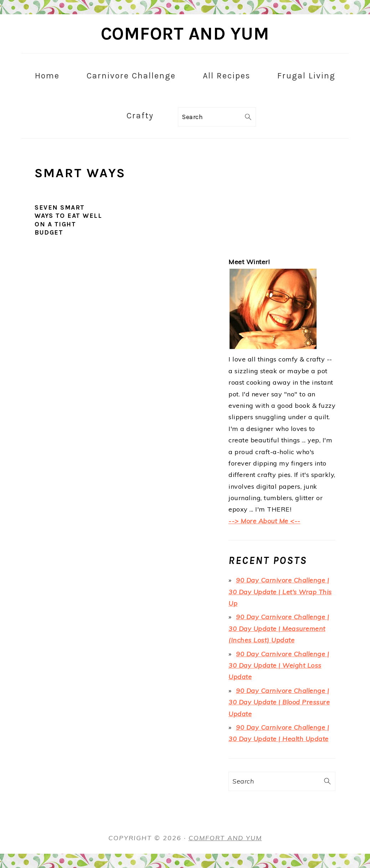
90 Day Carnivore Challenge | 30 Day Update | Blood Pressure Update (279, 702)
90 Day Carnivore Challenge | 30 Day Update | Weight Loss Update (279, 666)
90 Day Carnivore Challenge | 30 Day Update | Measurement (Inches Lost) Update (279, 628)
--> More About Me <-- (264, 521)
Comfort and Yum (185, 34)
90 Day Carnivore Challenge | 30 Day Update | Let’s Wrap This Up (280, 592)
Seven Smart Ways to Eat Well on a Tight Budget (68, 220)
